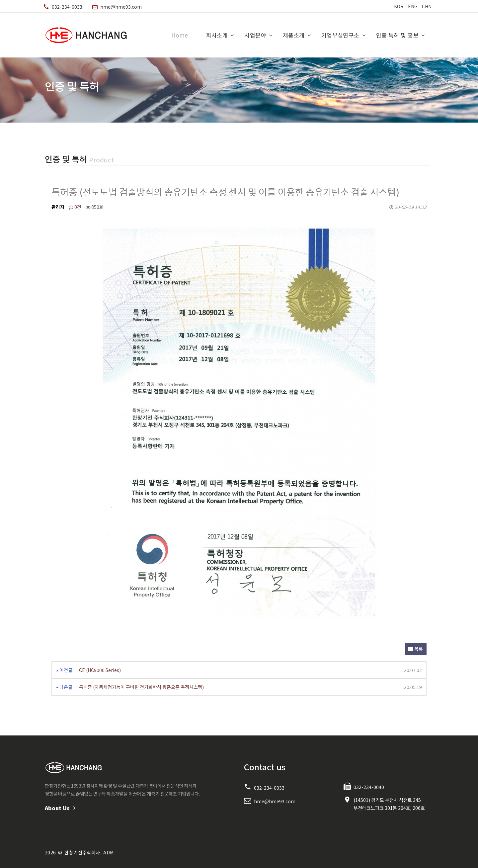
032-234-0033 (67, 7)
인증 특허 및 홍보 (397, 35)
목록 (416, 649)
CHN (427, 6)
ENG (413, 6)
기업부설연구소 (340, 35)
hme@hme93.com (121, 7)
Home (180, 35)
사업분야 (255, 35)
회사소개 (217, 35)
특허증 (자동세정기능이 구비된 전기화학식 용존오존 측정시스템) (141, 687)
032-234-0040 (369, 787)
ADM (108, 852)
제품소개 (294, 35)
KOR (399, 6)
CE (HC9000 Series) (100, 670)
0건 (75, 207)
